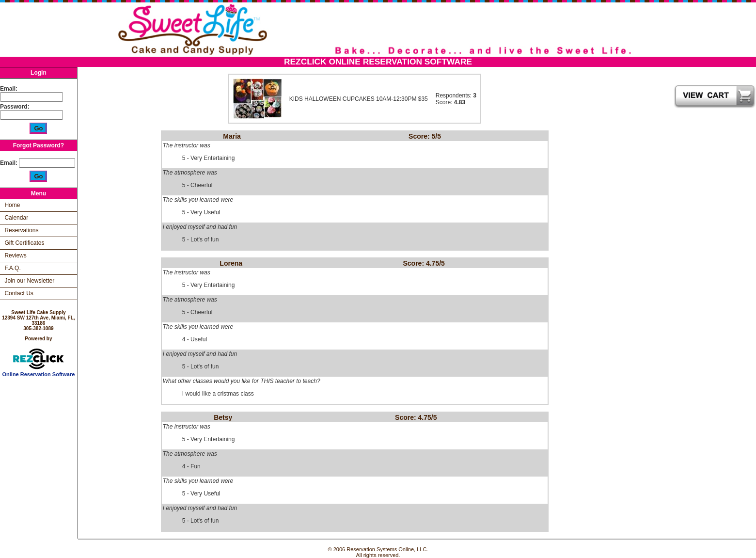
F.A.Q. (12, 268)
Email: (9, 89)
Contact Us (19, 293)
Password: (16, 107)
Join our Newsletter (29, 281)
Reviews (15, 255)
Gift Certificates (24, 243)
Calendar (16, 218)
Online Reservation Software (39, 372)
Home (12, 205)
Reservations (21, 230)
